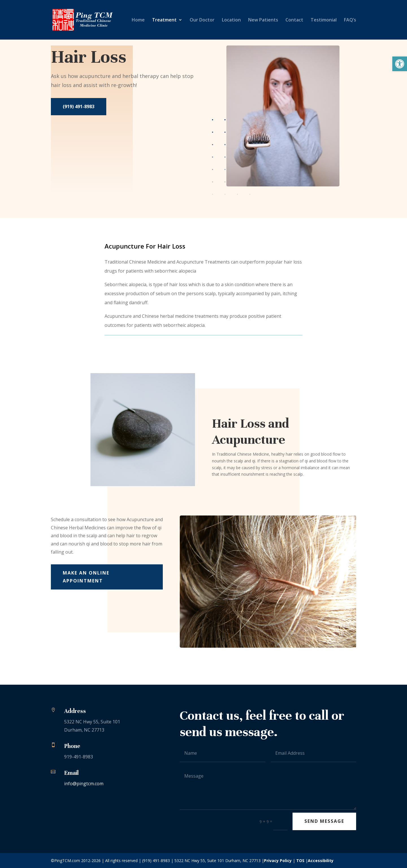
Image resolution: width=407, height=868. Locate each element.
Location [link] (231, 20)
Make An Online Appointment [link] (86, 577)
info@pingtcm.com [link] (84, 784)
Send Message (324, 821)
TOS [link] (300, 861)
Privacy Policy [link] (278, 861)
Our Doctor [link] (202, 20)
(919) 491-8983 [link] (79, 106)
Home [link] (138, 20)
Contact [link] (294, 20)
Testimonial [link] (324, 20)
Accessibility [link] (321, 861)
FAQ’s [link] (350, 20)
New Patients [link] (263, 20)
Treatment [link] (164, 20)
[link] (400, 64)
